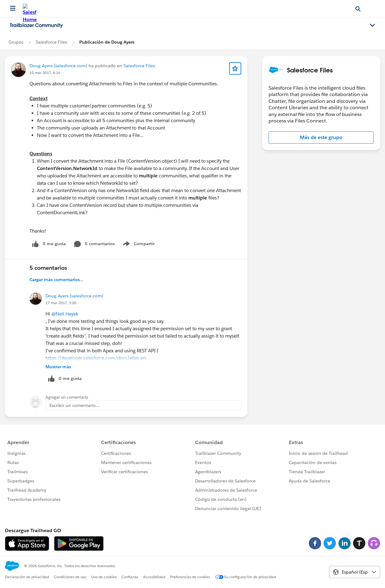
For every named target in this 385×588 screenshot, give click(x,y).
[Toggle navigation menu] (372, 25)
